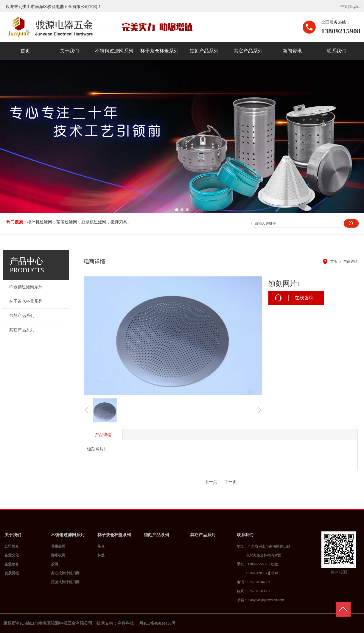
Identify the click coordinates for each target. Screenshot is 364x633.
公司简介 (12, 546)
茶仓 (101, 546)
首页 (334, 262)
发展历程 (12, 573)
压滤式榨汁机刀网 (65, 582)
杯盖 (101, 555)
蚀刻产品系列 (156, 535)
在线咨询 (304, 298)
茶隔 (55, 564)
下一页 (231, 482)
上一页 (211, 482)
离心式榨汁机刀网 (65, 573)
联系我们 (245, 535)
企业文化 (12, 555)
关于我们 (13, 535)
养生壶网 (58, 546)
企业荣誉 (12, 564)
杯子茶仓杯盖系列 (114, 535)
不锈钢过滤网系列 (68, 535)
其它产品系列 (203, 535)
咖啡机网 (58, 555)
